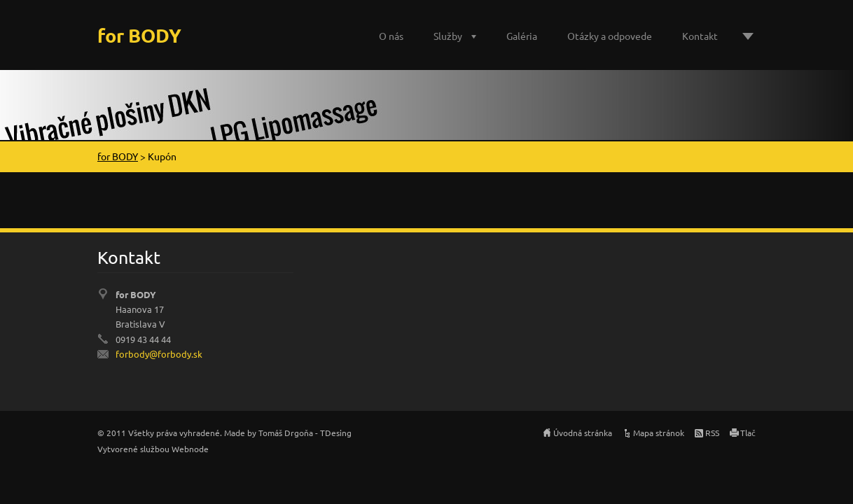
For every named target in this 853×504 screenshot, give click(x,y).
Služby (448, 36)
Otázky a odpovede (610, 36)
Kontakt (700, 36)
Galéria (522, 36)
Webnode (190, 449)
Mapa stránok (659, 433)
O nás (391, 36)
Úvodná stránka (583, 433)
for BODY (118, 156)
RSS (712, 433)
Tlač (748, 433)
